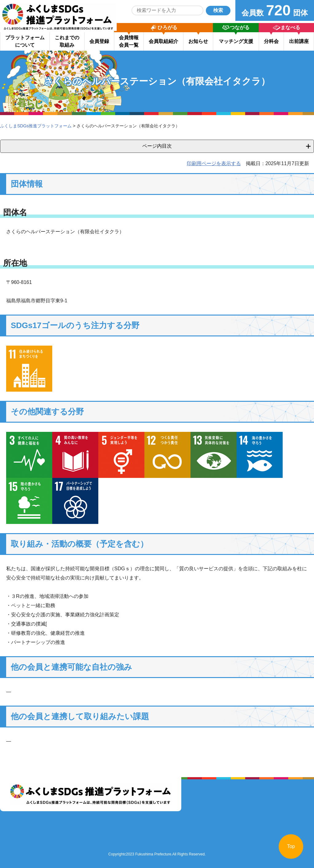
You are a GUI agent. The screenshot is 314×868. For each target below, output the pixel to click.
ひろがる (167, 27)
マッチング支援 (236, 41)
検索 (218, 10)
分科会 (271, 41)
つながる (240, 27)
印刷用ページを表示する (214, 163)
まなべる (290, 27)
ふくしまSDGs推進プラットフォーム (36, 126)
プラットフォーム (25, 41)
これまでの (67, 41)
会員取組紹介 (163, 41)
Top (291, 846)
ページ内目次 (157, 146)
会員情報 (129, 41)
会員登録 (99, 41)
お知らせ (198, 41)
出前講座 (299, 41)
